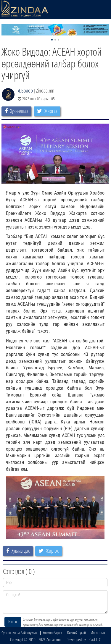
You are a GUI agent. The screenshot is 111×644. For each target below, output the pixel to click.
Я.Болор (25, 90)
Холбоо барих (52, 633)
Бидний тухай (77, 633)
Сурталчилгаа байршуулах (19, 633)
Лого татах (98, 633)
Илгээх (13, 622)
